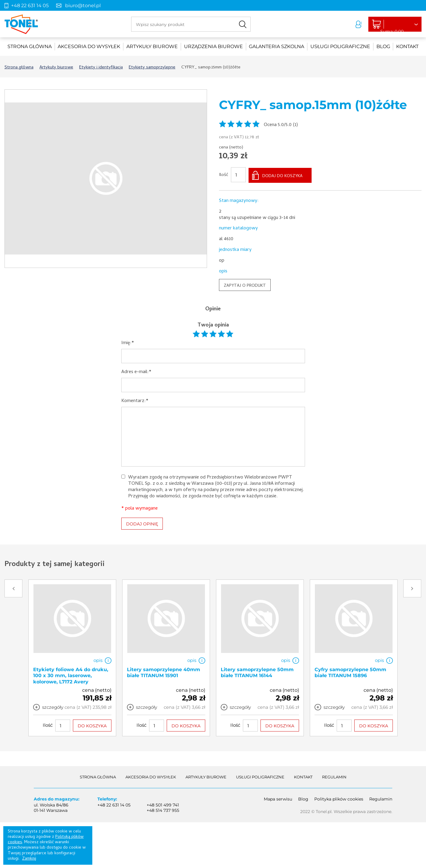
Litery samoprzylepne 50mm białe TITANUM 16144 (257, 671)
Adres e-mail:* (136, 371)
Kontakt (407, 46)
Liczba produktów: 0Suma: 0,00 (389, 24)
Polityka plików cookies (339, 798)
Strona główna (30, 46)
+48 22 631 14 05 (30, 6)
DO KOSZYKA (92, 725)
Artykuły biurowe (152, 46)
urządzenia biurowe (213, 46)
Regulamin (334, 776)
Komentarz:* (135, 400)
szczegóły (53, 706)
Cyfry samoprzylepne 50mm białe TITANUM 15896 (350, 671)
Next (412, 588)
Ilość (224, 175)
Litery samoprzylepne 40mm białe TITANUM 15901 (164, 671)
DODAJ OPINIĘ (142, 523)
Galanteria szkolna (276, 46)
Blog (383, 46)
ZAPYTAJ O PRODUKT (245, 285)
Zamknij (29, 859)
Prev (13, 588)
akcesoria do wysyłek (89, 46)
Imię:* (128, 342)
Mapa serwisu (278, 798)
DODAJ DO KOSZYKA (282, 175)
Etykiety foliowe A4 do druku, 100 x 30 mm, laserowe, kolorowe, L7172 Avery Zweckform (71, 678)
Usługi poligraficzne (340, 46)
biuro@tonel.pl (83, 6)
